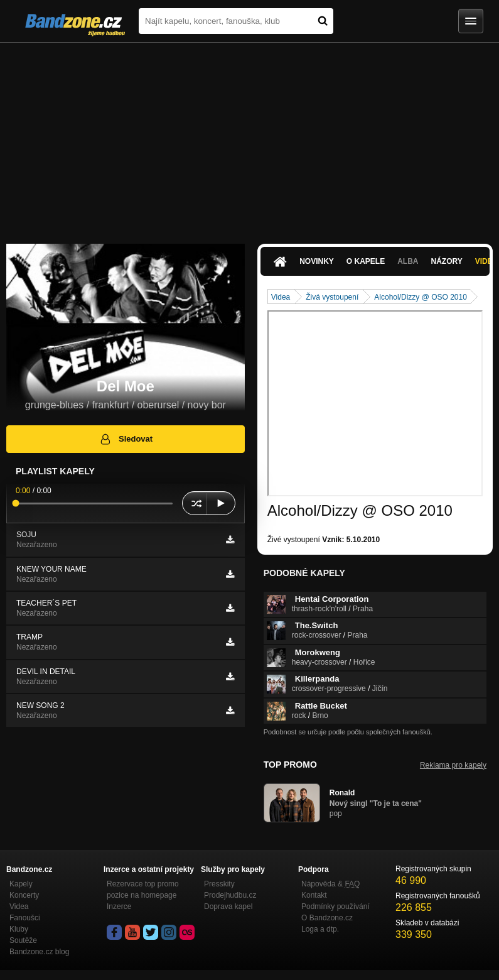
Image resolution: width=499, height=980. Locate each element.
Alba (408, 261)
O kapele (366, 261)
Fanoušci (25, 918)
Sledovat (126, 439)
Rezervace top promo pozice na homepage (143, 890)
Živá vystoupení (332, 297)
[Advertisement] (249, 137)
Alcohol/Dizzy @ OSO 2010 (421, 297)
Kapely (21, 884)
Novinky (317, 261)
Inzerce (119, 906)
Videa (281, 297)
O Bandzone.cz (327, 918)
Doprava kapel (228, 906)
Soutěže (23, 940)
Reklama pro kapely (453, 765)
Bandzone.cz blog (39, 952)
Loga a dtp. (320, 929)
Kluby (19, 929)
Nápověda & (330, 884)
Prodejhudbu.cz (230, 895)
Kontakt (314, 895)
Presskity (219, 884)
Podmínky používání (335, 906)
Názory (447, 261)
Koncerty (24, 895)
